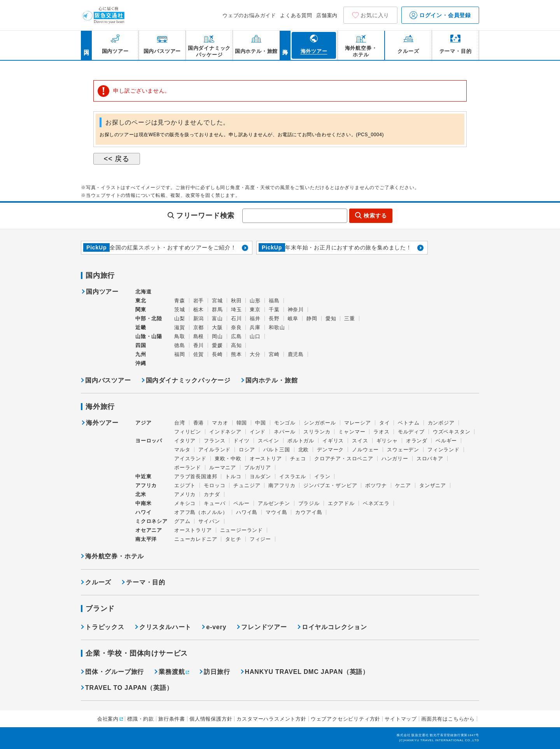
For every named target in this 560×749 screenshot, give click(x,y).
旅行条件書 (172, 719)
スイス (360, 441)
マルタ (182, 450)
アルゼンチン (274, 503)
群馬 (217, 310)
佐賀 (199, 354)
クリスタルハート (165, 627)
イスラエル (293, 476)
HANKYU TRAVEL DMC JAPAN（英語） (307, 672)
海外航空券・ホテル (115, 556)
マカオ (220, 423)
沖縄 (141, 363)
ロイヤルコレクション (334, 627)
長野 (274, 318)
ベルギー (446, 441)
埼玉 (236, 310)
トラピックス (105, 627)
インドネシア (225, 432)
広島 (236, 336)
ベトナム (409, 423)
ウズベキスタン (452, 432)
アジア (143, 423)
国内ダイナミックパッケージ (188, 380)
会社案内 (108, 719)
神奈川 (296, 310)
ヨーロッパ (149, 441)
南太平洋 (146, 539)
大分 (255, 354)
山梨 (180, 318)
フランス (214, 441)
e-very (216, 627)
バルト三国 (277, 450)
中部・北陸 (149, 318)
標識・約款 (141, 719)
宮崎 (274, 354)
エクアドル (341, 503)
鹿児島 (296, 354)
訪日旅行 (217, 672)
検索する (375, 216)
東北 (141, 301)
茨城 (180, 310)
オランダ (417, 441)
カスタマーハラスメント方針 (271, 719)
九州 (141, 354)
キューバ (214, 503)
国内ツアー (102, 292)
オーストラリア (193, 530)
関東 (141, 310)
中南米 (143, 503)
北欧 (304, 450)
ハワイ (143, 512)
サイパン (209, 521)
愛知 (331, 318)
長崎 (217, 354)
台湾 (180, 423)
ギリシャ (387, 441)
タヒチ (233, 539)
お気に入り (375, 15)
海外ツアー (102, 423)
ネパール (284, 432)
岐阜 (293, 318)
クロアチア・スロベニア (344, 459)
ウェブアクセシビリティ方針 (346, 719)
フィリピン (188, 432)
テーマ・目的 (146, 582)
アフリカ (146, 485)
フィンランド (444, 450)
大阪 (217, 327)
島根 (199, 336)
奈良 (236, 327)
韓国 (242, 423)
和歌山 (277, 327)
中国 (261, 423)
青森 (180, 301)
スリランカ (317, 432)
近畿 (141, 327)
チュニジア (247, 485)
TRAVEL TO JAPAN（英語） (129, 688)
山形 (255, 301)
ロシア (247, 450)
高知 (236, 345)
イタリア (185, 441)
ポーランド (188, 467)
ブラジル (309, 503)
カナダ (212, 494)
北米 (141, 494)
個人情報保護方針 (211, 719)
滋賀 (180, 327)
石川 (236, 318)
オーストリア (266, 459)
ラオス (381, 432)
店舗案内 (327, 15)
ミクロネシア (151, 521)
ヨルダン (260, 476)
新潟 (199, 318)
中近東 (143, 476)
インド (258, 432)
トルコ (233, 476)
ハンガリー (395, 459)
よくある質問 (296, 15)
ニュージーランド (241, 530)
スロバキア (430, 459)
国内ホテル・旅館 (271, 380)
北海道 (143, 292)
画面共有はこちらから (448, 719)
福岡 (180, 354)
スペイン (269, 441)
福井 (255, 318)
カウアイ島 (309, 512)
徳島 (180, 345)
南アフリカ (282, 485)
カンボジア (441, 423)
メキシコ (185, 503)
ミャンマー (352, 432)
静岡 (312, 318)
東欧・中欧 (228, 459)
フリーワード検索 (205, 216)
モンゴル (285, 423)
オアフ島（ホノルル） (201, 512)
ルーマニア (223, 467)
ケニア (403, 485)
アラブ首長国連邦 (196, 476)
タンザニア (433, 485)
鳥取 (180, 336)
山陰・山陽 (149, 336)
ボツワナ (376, 485)
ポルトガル (301, 441)
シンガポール (320, 423)
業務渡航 (172, 672)
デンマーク (330, 450)
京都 (199, 327)
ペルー (241, 503)
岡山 (217, 336)
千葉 (274, 310)
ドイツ (241, 441)
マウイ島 (276, 512)
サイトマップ (401, 719)
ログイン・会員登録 (440, 15)
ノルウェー (365, 450)
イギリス (333, 441)
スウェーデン (403, 450)
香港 (199, 423)
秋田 (236, 301)
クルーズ (98, 582)
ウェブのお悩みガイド (249, 15)
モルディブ (411, 432)
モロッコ (214, 485)
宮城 (217, 301)
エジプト (185, 485)
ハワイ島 (247, 512)
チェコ (298, 459)
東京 (255, 310)
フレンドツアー (264, 627)
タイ (385, 423)
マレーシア (358, 423)
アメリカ (185, 494)
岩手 (199, 301)
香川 (199, 345)
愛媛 (217, 345)
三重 (350, 318)
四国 (141, 345)
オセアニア (149, 530)
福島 (274, 301)
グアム (182, 521)
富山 (217, 318)
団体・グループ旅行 (115, 672)
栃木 (199, 310)
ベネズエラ (376, 503)
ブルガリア (258, 467)
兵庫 (255, 327)
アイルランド (214, 450)
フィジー (260, 539)
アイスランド (190, 459)
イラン (322, 476)
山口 (255, 336)
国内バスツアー (108, 380)
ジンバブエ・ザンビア (330, 485)
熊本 (236, 354)
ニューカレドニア (196, 539)
